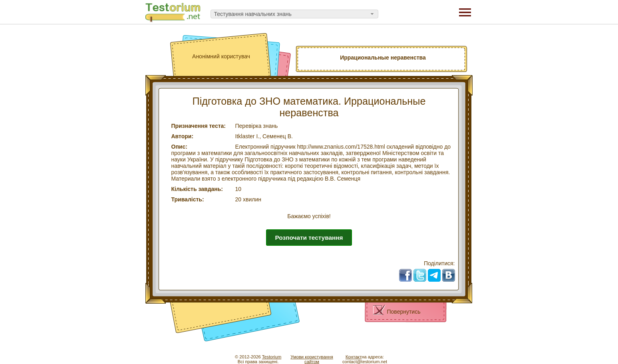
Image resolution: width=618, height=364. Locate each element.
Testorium (272, 357)
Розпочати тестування (309, 238)
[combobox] (294, 14)
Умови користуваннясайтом (312, 359)
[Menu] (465, 12)
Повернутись (404, 312)
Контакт (354, 357)
